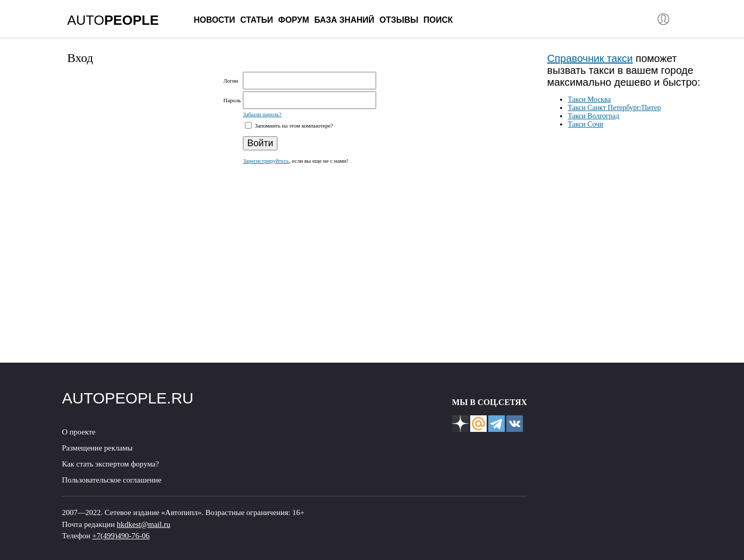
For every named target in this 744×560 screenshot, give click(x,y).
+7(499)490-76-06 (121, 536)
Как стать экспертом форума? (111, 464)
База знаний (344, 20)
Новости (214, 20)
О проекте (79, 432)
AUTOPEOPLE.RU (128, 398)
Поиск (438, 20)
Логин (231, 81)
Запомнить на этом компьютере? (293, 126)
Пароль (232, 100)
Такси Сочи (586, 124)
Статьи (257, 20)
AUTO (113, 20)
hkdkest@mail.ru (143, 524)
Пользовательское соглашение (112, 480)
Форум (293, 20)
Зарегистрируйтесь (266, 161)
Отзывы (399, 20)
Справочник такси (590, 58)
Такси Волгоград (594, 116)
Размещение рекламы (97, 448)
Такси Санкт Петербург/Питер (614, 108)
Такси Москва (589, 99)
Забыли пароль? (262, 114)
